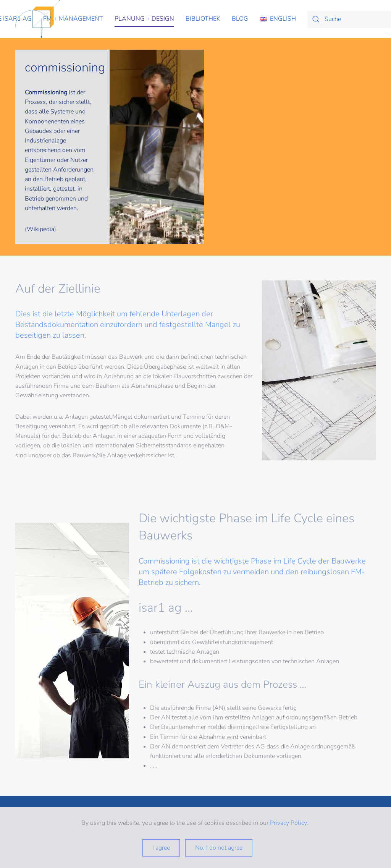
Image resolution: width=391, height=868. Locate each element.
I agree (161, 848)
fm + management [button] (73, 19)
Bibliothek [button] (203, 19)
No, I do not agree (219, 848)
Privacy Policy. (290, 823)
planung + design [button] (144, 19)
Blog (240, 19)
